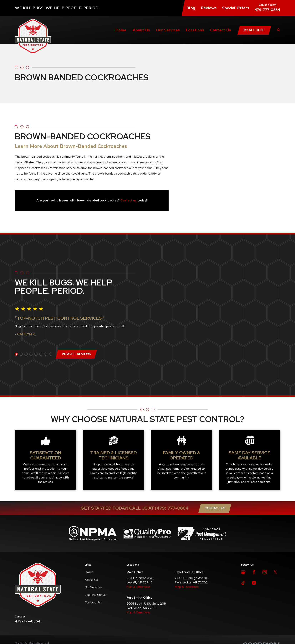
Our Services (93, 554)
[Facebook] (254, 539)
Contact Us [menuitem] (221, 30)
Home (89, 539)
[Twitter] (275, 539)
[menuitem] (20, 614)
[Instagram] (265, 539)
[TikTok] (243, 550)
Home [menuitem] (121, 30)
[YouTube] (254, 550)
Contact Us (215, 475)
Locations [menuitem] (195, 30)
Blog (191, 8)
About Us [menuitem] (141, 30)
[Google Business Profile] (243, 539)
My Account (254, 30)
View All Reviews (75, 337)
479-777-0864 (267, 10)
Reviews (209, 8)
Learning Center (96, 561)
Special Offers (236, 8)
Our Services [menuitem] (168, 30)
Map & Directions (138, 553)
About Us (91, 546)
